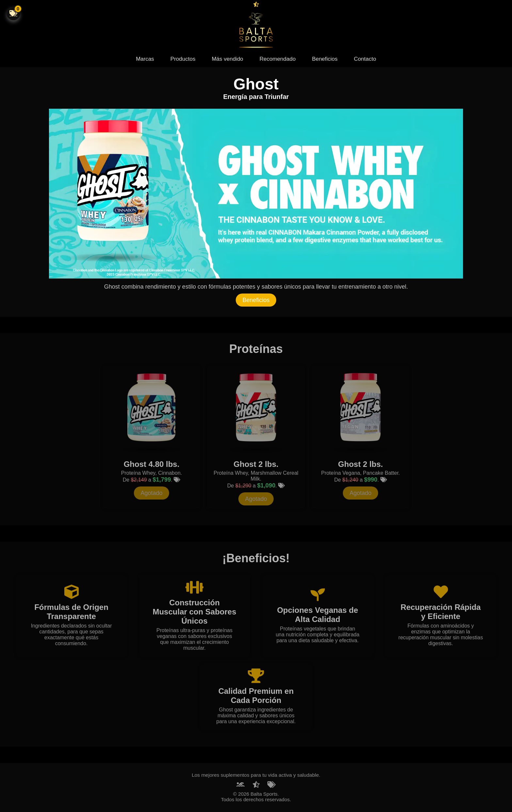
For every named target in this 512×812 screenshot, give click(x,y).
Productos (183, 59)
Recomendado (278, 59)
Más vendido (227, 59)
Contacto (365, 59)
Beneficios (325, 59)
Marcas (145, 59)
